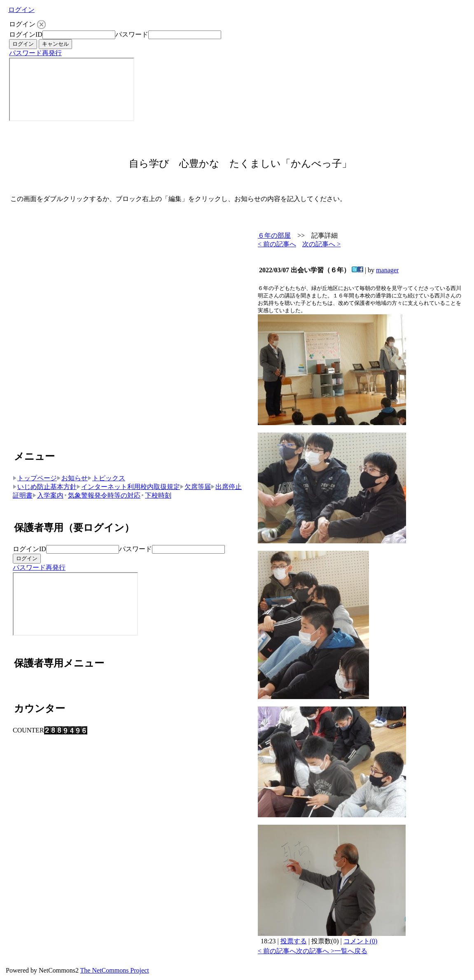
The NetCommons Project (115, 970)
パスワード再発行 (35, 53)
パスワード (132, 34)
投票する (294, 941)
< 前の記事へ (277, 244)
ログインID (26, 34)
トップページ (35, 478)
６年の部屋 (274, 235)
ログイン (21, 10)
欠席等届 (195, 487)
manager (387, 270)
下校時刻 (156, 495)
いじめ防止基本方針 (45, 487)
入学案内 (48, 495)
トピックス (106, 478)
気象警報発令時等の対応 (102, 495)
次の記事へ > (321, 244)
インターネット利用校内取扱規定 (128, 487)
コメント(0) (361, 941)
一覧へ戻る (351, 951)
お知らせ (72, 478)
